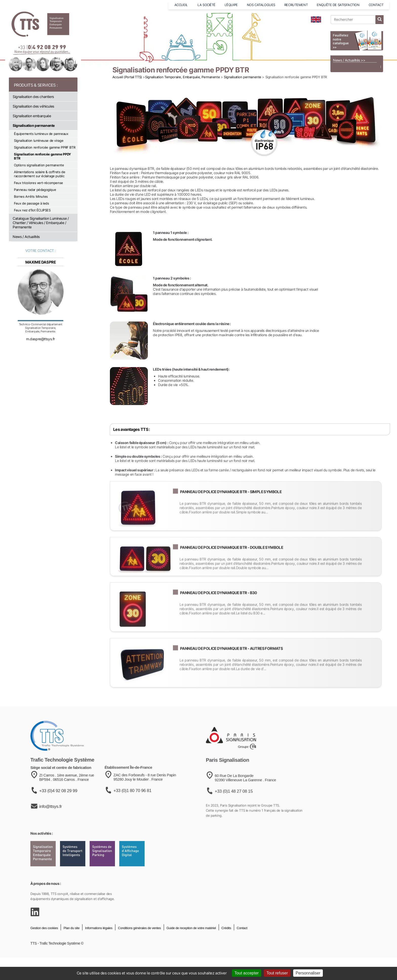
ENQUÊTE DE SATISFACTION (338, 5)
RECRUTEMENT (296, 5)
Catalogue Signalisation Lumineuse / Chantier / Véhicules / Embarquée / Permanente (41, 223)
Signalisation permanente (34, 125)
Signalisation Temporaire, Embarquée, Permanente (182, 77)
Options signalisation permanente (39, 165)
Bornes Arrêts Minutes (31, 196)
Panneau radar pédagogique (35, 190)
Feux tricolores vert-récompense (38, 183)
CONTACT (376, 5)
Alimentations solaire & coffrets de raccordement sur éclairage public (39, 174)
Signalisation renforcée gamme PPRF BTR (45, 147)
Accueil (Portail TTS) (127, 77)
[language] (316, 19)
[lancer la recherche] (380, 20)
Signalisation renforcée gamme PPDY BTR (42, 156)
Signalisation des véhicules (33, 106)
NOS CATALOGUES (261, 5)
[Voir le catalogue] (357, 40)
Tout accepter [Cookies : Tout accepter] (247, 973)
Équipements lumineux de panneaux (41, 134)
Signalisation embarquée (32, 116)
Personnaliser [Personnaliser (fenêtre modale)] (308, 973)
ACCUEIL (182, 5)
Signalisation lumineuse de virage (39, 141)
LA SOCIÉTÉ (206, 5)
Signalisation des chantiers (33, 97)
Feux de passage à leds (31, 203)
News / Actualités (26, 237)
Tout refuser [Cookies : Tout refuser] (277, 973)
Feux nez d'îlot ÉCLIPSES (32, 210)
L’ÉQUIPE (231, 5)
